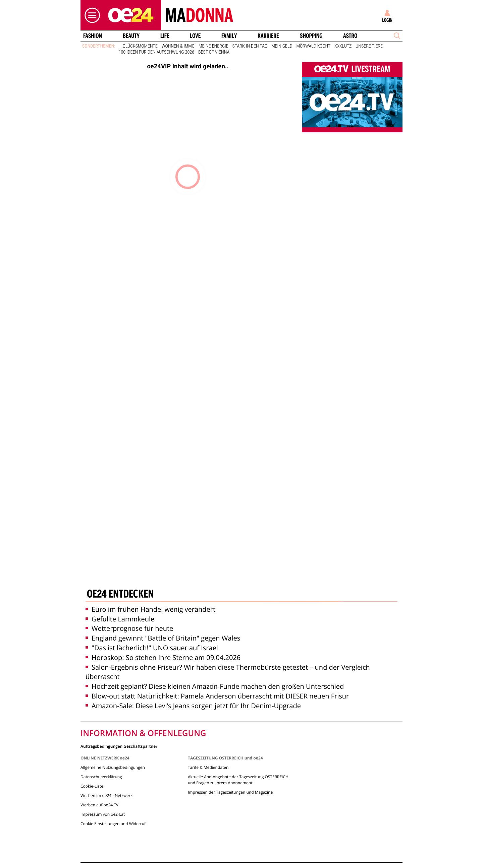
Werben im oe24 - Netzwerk (106, 795)
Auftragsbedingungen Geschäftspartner (119, 746)
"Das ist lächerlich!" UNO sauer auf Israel (152, 648)
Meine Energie (213, 46)
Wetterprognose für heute (129, 628)
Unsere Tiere (369, 46)
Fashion (93, 36)
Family (229, 36)
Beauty (131, 36)
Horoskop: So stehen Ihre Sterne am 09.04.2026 (163, 657)
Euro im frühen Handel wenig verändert (150, 609)
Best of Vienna (214, 52)
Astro (350, 36)
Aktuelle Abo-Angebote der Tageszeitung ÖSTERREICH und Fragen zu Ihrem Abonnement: (238, 780)
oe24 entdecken (120, 595)
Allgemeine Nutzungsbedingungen (113, 767)
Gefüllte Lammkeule (120, 619)
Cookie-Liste (92, 786)
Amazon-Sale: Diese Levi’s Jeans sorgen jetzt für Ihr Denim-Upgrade (193, 706)
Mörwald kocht (314, 46)
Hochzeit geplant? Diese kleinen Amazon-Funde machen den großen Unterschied (215, 686)
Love (195, 36)
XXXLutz (343, 46)
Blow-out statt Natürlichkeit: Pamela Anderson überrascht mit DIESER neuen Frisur (217, 696)
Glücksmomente (140, 46)
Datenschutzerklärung (101, 777)
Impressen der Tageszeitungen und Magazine (230, 792)
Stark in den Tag (250, 46)
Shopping (311, 36)
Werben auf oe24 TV (99, 805)
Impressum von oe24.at (103, 814)
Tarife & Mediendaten (208, 767)
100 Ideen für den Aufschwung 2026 (156, 52)
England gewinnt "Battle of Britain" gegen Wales (163, 638)
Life (165, 36)
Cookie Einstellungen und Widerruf (113, 824)
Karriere (268, 36)
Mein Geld (282, 46)
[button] (91, 15)
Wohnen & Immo (178, 46)
